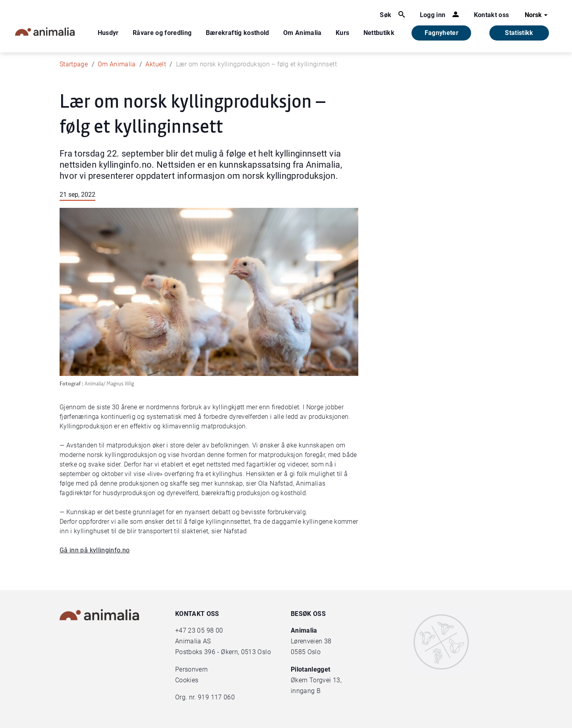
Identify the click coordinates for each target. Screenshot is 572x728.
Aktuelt (156, 64)
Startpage (74, 64)
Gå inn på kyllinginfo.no (95, 550)
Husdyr (108, 33)
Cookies (187, 680)
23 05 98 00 (205, 630)
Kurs (342, 33)
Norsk (537, 15)
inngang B (306, 691)
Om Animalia (302, 33)
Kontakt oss (492, 15)
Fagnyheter (442, 33)
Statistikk (519, 33)
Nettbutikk (379, 33)
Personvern (192, 669)
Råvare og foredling (162, 33)
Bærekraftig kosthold (238, 33)
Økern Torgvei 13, (317, 680)
